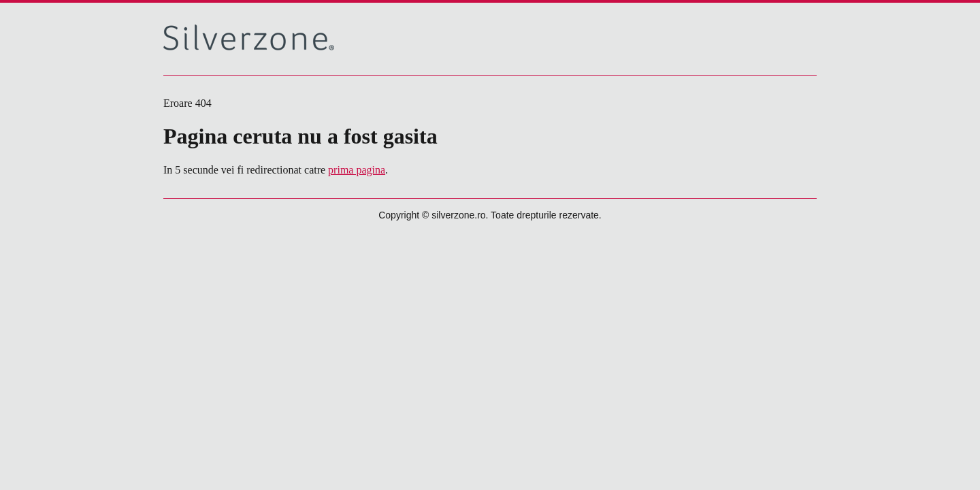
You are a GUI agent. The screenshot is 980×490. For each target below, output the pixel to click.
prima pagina (357, 170)
